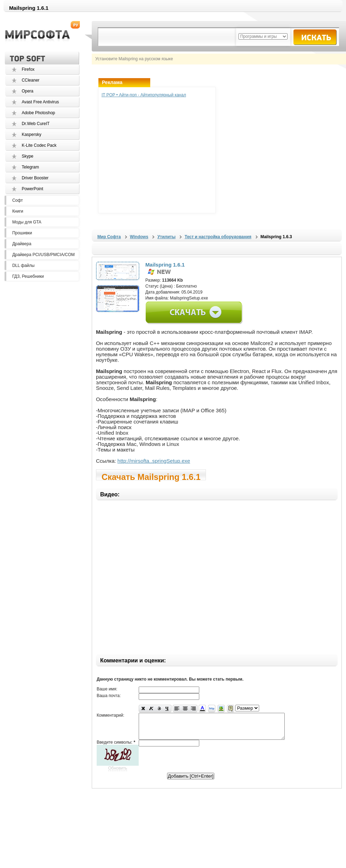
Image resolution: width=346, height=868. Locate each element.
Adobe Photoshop (38, 113)
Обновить (118, 773)
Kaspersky (32, 135)
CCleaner (31, 80)
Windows (139, 237)
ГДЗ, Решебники (28, 276)
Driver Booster (35, 178)
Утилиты (166, 237)
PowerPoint (32, 189)
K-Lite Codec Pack (39, 145)
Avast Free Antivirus (40, 102)
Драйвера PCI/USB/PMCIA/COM (43, 255)
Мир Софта (109, 237)
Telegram (30, 167)
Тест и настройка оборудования (218, 237)
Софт (18, 200)
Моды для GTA (27, 222)
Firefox (28, 69)
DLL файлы (23, 266)
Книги (18, 211)
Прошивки (22, 233)
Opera (27, 91)
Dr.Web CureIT (36, 124)
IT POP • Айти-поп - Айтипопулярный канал (144, 95)
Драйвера (22, 244)
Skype (27, 156)
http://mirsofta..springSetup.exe (154, 461)
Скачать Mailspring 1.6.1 (151, 476)
